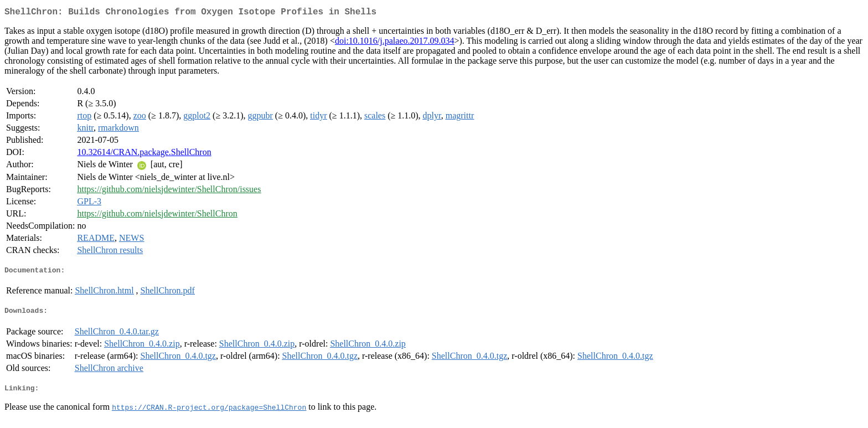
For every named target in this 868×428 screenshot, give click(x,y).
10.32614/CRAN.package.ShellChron (144, 154)
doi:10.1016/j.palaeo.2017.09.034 (395, 43)
